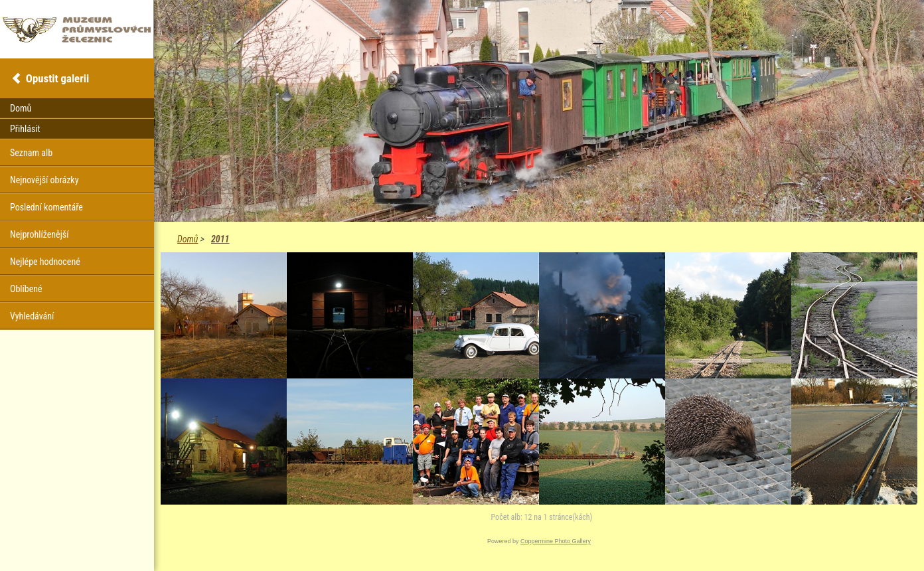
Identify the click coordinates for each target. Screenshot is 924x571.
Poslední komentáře (46, 207)
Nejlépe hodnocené (45, 262)
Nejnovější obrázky (44, 180)
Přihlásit (25, 129)
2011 (220, 239)
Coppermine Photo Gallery (556, 541)
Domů (188, 239)
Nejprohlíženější (39, 234)
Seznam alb (31, 153)
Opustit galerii (57, 78)
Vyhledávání (32, 316)
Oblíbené (26, 289)
